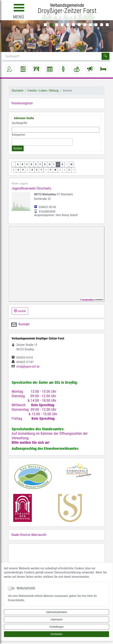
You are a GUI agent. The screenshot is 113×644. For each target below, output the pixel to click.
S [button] (37, 170)
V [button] (50, 170)
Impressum (57, 619)
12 (107, 25)
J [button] (58, 164)
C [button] (27, 164)
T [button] (41, 170)
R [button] (32, 170)
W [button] (55, 170)
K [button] (62, 164)
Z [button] (69, 170)
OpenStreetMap (88, 300)
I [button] (54, 164)
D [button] (31, 164)
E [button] (36, 164)
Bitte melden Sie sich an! (31, 442)
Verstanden (56, 634)
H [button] (50, 164)
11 (102, 25)
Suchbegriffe (20, 123)
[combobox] (42, 142)
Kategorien (18, 135)
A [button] (18, 164)
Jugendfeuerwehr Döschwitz (31, 188)
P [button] (23, 170)
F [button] (40, 164)
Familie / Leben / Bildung (43, 91)
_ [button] (13, 164)
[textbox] (14, 142)
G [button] (45, 164)
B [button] (22, 164)
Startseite (18, 91)
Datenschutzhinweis (57, 612)
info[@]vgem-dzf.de (28, 367)
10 (96, 25)
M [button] (72, 164)
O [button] (18, 170)
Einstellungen (57, 627)
